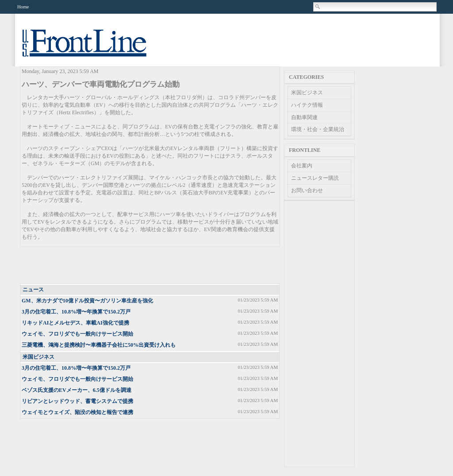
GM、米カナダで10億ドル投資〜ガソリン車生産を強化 (87, 301)
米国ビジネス (38, 357)
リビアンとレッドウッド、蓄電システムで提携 (77, 401)
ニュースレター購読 (315, 178)
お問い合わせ (307, 190)
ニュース (33, 290)
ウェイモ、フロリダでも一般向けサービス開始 (77, 334)
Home (23, 7)
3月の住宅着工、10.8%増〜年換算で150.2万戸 (76, 312)
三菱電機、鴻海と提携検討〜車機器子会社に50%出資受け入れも (99, 345)
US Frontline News (93, 48)
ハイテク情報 (307, 105)
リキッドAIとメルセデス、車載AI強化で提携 (75, 323)
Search (318, 7)
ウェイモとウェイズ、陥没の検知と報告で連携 (77, 412)
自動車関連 (304, 117)
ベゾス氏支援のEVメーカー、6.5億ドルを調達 (77, 390)
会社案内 (302, 166)
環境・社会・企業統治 (318, 129)
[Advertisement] (150, 266)
